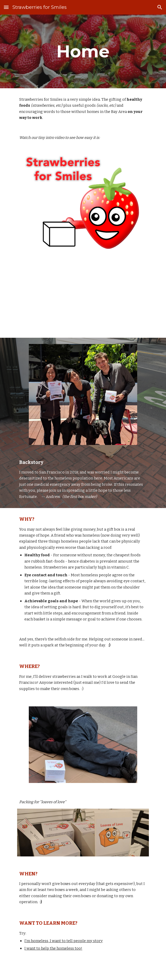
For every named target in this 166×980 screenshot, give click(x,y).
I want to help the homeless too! (53, 948)
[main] (83, 51)
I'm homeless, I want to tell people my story (64, 941)
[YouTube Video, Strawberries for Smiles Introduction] (83, 297)
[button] (6, 7)
